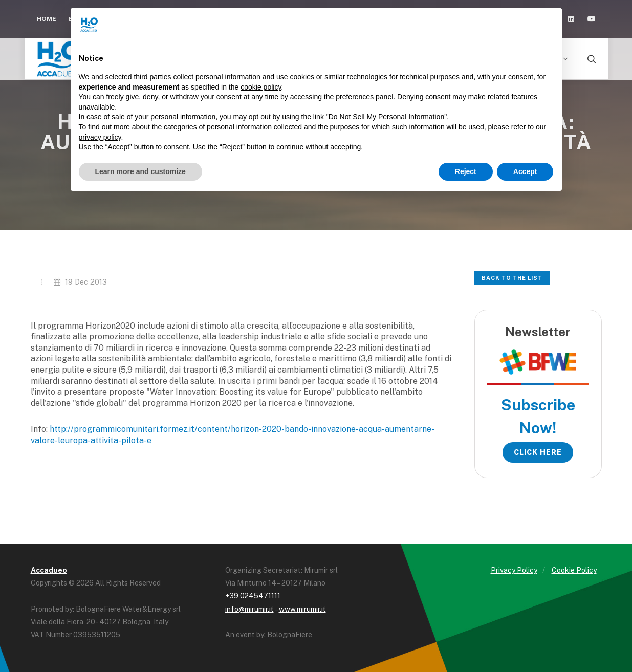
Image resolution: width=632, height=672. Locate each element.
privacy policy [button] (100, 137)
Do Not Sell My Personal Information (386, 117)
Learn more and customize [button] (140, 171)
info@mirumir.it (249, 609)
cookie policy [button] (261, 87)
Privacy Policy (514, 570)
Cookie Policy (574, 570)
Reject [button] (466, 171)
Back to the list (512, 278)
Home (47, 19)
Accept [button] (525, 171)
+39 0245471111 (253, 596)
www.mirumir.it (302, 609)
